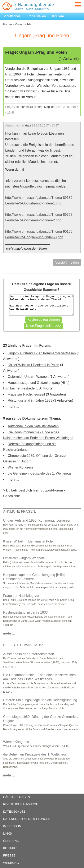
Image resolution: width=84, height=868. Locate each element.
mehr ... (13, 407)
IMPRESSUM (12, 826)
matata (27, 125)
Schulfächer (11, 16)
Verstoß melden (67, 262)
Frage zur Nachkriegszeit (26, 394)
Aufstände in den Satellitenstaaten (33, 426)
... (9, 633)
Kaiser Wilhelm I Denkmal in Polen (33, 365)
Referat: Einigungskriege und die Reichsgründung (40, 700)
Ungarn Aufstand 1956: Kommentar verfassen (42, 353)
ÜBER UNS (11, 841)
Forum (8, 24)
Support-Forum (52, 490)
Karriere (58, 16)
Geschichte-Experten (40, 290)
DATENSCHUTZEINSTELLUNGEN (27, 819)
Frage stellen (36, 16)
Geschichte (12, 496)
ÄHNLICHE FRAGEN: (19, 511)
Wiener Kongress (21, 467)
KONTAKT (10, 848)
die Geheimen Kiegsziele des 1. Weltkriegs (40, 473)
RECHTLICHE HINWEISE (21, 804)
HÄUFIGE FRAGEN (17, 797)
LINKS (8, 834)
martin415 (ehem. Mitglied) (38, 107)
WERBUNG (11, 863)
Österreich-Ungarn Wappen (28, 377)
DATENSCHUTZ (14, 812)
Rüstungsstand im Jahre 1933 (30, 400)
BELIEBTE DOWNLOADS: (23, 645)
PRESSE (9, 855)
